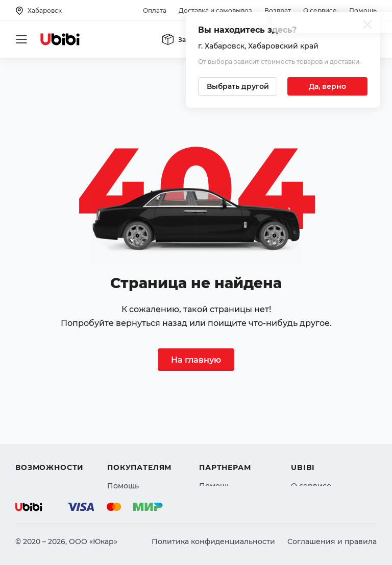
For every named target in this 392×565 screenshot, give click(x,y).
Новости (307, 442)
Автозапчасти (42, 406)
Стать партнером (231, 461)
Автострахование (49, 424)
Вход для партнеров (238, 442)
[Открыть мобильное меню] (21, 39)
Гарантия (125, 461)
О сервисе (320, 10)
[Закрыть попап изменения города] (367, 26)
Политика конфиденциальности (213, 542)
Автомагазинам (229, 424)
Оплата (155, 10)
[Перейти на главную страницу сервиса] (60, 39)
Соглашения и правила (332, 542)
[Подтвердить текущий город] (327, 86)
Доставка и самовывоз (215, 10)
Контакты (309, 424)
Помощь (363, 10)
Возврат (278, 10)
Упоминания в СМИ (329, 461)
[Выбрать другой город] (238, 86)
